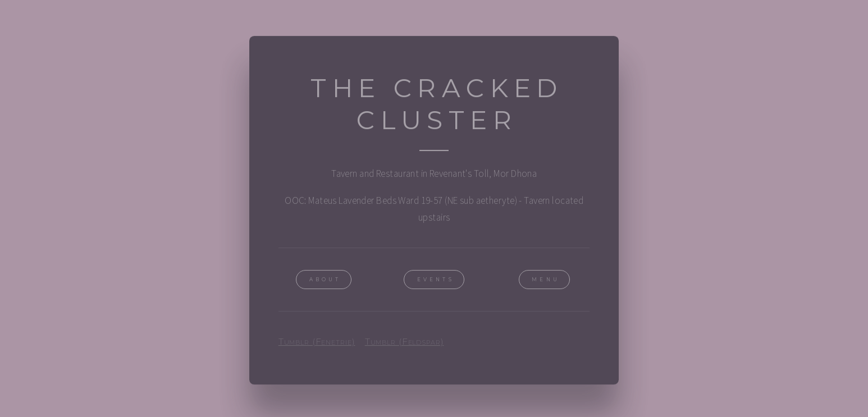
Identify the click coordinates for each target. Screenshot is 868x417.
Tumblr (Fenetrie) (317, 343)
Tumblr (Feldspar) (405, 343)
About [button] (325, 281)
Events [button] (436, 281)
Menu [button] (546, 281)
